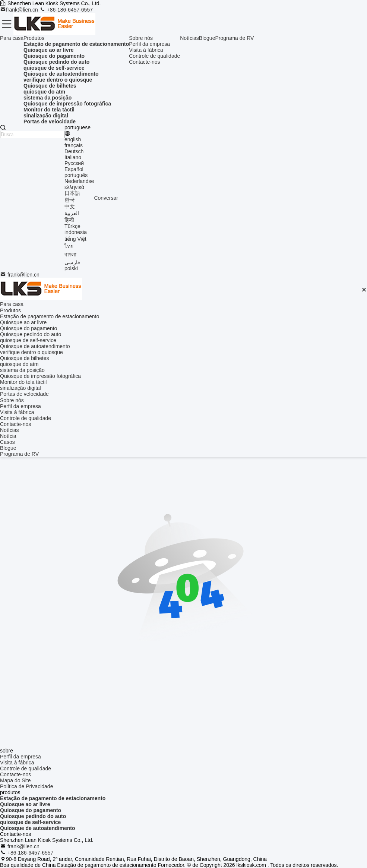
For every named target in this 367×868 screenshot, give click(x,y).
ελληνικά (74, 187)
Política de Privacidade (26, 786)
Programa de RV (234, 38)
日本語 (72, 193)
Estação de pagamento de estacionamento (53, 798)
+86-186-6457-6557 (66, 10)
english (73, 139)
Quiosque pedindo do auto (33, 816)
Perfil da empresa (149, 44)
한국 (70, 200)
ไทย (69, 246)
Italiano (73, 157)
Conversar (106, 198)
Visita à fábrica (146, 50)
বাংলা (70, 255)
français (74, 145)
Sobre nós (141, 38)
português (76, 175)
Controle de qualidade (154, 56)
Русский (74, 163)
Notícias (189, 38)
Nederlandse (79, 181)
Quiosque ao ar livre (25, 804)
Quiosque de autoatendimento (37, 828)
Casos (7, 442)
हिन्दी (69, 220)
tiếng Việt (75, 239)
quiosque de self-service (30, 822)
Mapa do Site (15, 780)
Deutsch (74, 151)
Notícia (8, 436)
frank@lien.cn (20, 10)
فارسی (72, 262)
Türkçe (72, 226)
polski (71, 268)
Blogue (207, 38)
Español (74, 169)
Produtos (34, 38)
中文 (70, 206)
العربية (72, 213)
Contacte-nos (144, 62)
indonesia (76, 232)
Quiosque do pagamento (31, 810)
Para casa (12, 38)
